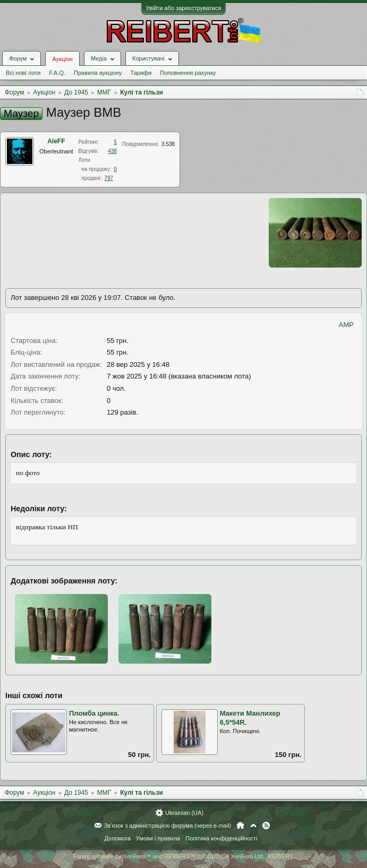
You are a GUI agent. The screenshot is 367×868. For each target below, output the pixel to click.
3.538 (168, 144)
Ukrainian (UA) (184, 813)
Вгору (253, 826)
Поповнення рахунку (188, 73)
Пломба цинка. (94, 713)
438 (112, 151)
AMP (346, 325)
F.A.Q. (57, 73)
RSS (266, 826)
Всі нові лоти (23, 73)
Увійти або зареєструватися (184, 8)
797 (109, 178)
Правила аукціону (98, 73)
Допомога (117, 838)
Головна (240, 826)
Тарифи (141, 73)
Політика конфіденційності (221, 838)
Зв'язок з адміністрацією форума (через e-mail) (168, 826)
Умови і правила (158, 838)
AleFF (56, 141)
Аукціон (62, 59)
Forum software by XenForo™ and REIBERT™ (183, 856)
